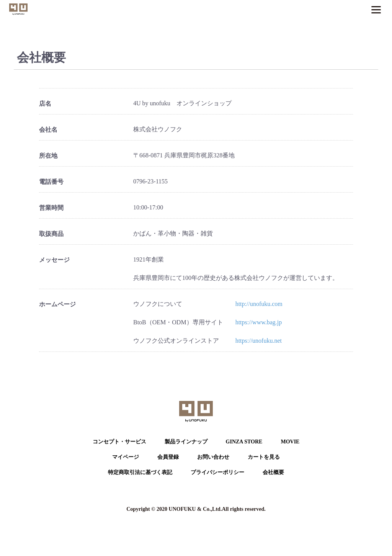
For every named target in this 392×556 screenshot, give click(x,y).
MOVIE (290, 442)
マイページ (126, 457)
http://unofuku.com (259, 304)
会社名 (48, 130)
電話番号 (51, 182)
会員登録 (168, 457)
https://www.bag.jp (259, 322)
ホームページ (57, 304)
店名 (45, 104)
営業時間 (51, 208)
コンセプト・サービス (119, 442)
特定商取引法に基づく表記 (140, 472)
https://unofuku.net (259, 341)
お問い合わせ (213, 457)
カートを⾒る (264, 457)
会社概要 (273, 472)
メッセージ (54, 260)
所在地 (48, 156)
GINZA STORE (244, 442)
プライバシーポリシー (217, 472)
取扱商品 (51, 234)
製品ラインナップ (186, 442)
